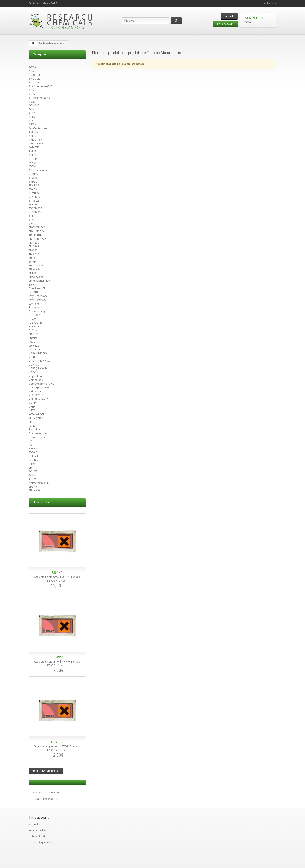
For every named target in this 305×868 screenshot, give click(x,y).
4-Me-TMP (34, 132)
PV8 (31, 441)
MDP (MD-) (35, 365)
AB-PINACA (35, 235)
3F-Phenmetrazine (39, 98)
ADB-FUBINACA (37, 239)
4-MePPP (34, 147)
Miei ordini (35, 824)
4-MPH (32, 155)
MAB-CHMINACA (38, 353)
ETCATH (33, 292)
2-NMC (32, 71)
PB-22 (32, 426)
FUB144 (33, 330)
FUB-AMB (34, 327)
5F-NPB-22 (35, 197)
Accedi (229, 16)
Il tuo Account (225, 24)
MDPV (32, 372)
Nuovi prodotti (42, 502)
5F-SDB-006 (35, 212)
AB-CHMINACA (37, 227)
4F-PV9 (33, 166)
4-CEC (32, 102)
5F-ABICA (34, 186)
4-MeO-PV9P (36, 144)
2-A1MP (33, 471)
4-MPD (32, 151)
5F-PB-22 (34, 201)
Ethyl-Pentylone (38, 300)
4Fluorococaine (38, 170)
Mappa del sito (51, 3)
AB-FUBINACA (37, 231)
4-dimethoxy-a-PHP (40, 483)
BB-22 (32, 258)
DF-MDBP (34, 273)
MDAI (32, 357)
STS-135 (33, 460)
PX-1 (31, 445)
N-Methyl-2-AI (36, 414)
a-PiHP (32, 216)
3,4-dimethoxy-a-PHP (41, 86)
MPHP (32, 407)
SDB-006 (34, 452)
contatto (34, 3)
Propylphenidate (38, 437)
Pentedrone (35, 430)
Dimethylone (36, 277)
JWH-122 (34, 346)
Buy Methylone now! (47, 793)
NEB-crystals (36, 418)
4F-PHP (33, 159)
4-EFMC (33, 117)
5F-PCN (33, 205)
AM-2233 (34, 254)
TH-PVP (33, 464)
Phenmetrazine (38, 433)
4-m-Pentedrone (38, 128)
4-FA (31, 121)
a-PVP (32, 220)
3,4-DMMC (35, 79)
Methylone (35, 391)
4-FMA (32, 125)
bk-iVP (32, 262)
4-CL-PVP (34, 105)
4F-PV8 (33, 163)
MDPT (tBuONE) (38, 369)
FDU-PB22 (34, 315)
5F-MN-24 (34, 193)
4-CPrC (33, 113)
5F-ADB (33, 189)
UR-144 (33, 468)
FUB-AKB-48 (35, 323)
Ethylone (34, 304)
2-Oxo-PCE (35, 75)
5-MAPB (33, 182)
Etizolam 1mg (37, 311)
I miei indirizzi (37, 836)
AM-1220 (34, 243)
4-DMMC (33, 475)
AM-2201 (34, 250)
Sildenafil (34, 456)
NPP (31, 422)
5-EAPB (33, 178)
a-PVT (32, 224)
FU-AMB (33, 319)
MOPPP (33, 403)
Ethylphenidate (37, 308)
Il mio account (39, 818)
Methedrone (36, 380)
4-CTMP (33, 479)
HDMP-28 (34, 338)
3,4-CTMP (34, 83)
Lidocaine (34, 349)
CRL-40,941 (35, 269)
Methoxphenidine (39, 388)
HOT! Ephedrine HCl (47, 799)
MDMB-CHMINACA (39, 361)
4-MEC (32, 136)
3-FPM (32, 94)
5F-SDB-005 (35, 208)
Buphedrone (36, 266)
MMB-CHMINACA (38, 399)
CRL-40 (33, 487)
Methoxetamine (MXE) (42, 384)
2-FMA (32, 67)
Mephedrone (36, 376)
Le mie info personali (41, 843)
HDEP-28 (34, 334)
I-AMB (32, 342)
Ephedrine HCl (37, 288)
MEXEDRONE (36, 395)
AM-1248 (34, 247)
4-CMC (32, 109)
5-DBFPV (34, 174)
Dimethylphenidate (40, 281)
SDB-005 (34, 449)
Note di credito (37, 830)
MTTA (32, 410)
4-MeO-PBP (35, 140)
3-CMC (32, 90)
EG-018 (33, 285)
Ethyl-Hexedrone (38, 296)
